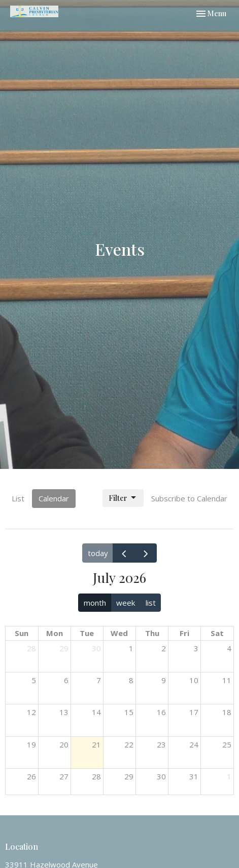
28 (31, 648)
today (98, 553)
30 (96, 648)
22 (129, 744)
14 (96, 712)
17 (194, 712)
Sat (217, 633)
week (126, 603)
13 (64, 712)
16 (161, 712)
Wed (119, 633)
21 (96, 744)
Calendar (54, 498)
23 (161, 744)
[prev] (124, 553)
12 (31, 712)
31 (194, 776)
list (151, 603)
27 (64, 776)
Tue (87, 633)
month (95, 603)
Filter (123, 498)
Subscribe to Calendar (189, 498)
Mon (55, 633)
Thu (152, 633)
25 (227, 744)
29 (64, 648)
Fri (184, 633)
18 (227, 712)
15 (129, 712)
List (18, 498)
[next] (146, 553)
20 (64, 744)
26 (31, 776)
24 (194, 744)
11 (227, 680)
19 (31, 744)
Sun (22, 633)
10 (194, 680)
